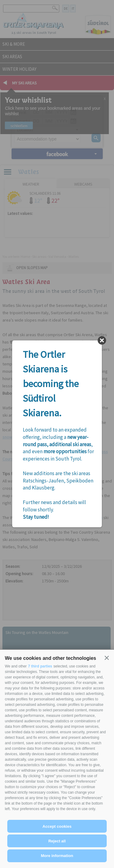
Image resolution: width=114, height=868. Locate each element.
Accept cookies (57, 826)
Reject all (57, 841)
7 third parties (40, 666)
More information (57, 856)
